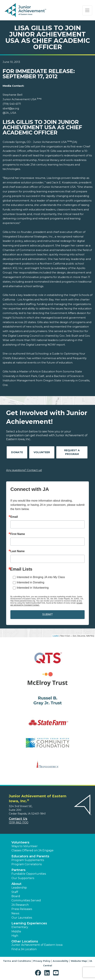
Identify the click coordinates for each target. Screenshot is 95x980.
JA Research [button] (20, 905)
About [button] (16, 884)
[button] (39, 973)
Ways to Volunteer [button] (25, 846)
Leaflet (56, 636)
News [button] (15, 913)
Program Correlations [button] (27, 864)
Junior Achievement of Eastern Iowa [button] (37, 945)
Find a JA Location (24, 949)
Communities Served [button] (26, 900)
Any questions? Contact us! (24, 470)
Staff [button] (15, 892)
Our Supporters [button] (23, 878)
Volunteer (42, 452)
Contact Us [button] (18, 819)
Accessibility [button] (61, 961)
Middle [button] (16, 931)
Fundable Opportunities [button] (29, 874)
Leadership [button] (19, 888)
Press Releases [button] (22, 909)
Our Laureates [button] (22, 918)
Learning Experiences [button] (29, 923)
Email (14, 517)
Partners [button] (18, 870)
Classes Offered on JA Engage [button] (32, 850)
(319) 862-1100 (19, 822)
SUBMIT (47, 615)
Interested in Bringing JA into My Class (41, 577)
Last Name (18, 551)
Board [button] (16, 896)
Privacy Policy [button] (42, 961)
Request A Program (72, 452)
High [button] (15, 936)
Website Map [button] (79, 961)
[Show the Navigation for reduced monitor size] (87, 10)
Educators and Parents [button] (30, 856)
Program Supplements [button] (28, 860)
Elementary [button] (20, 927)
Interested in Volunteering (33, 588)
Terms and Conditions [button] (17, 961)
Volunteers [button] (20, 842)
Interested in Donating (31, 582)
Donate (17, 452)
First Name (18, 534)
